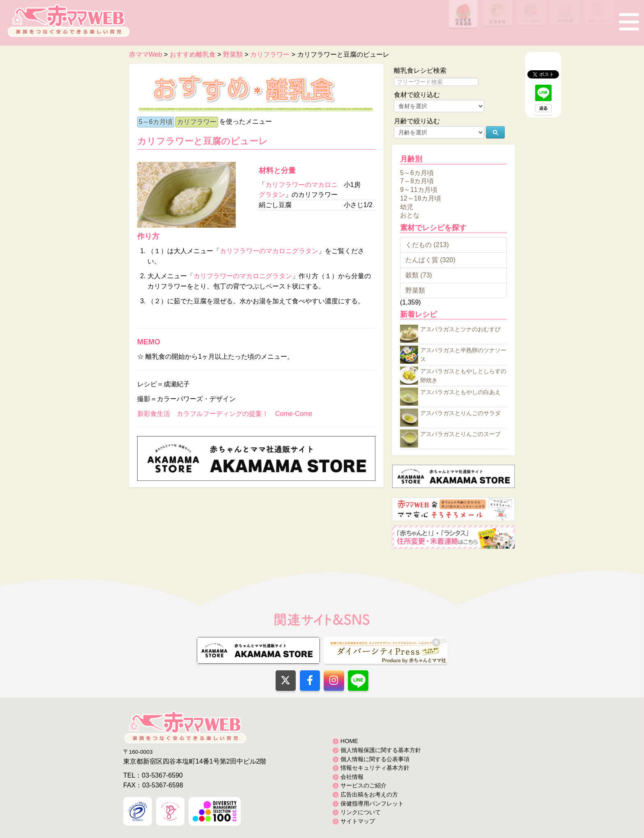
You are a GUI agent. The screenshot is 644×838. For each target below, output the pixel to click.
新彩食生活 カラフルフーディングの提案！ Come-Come (225, 414)
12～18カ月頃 (421, 198)
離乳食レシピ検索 (420, 70)
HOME (349, 741)
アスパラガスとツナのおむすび (460, 330)
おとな (410, 215)
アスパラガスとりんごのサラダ (460, 413)
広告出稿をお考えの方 (369, 794)
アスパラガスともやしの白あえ (460, 392)
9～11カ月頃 (419, 190)
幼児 (407, 207)
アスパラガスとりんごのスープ (460, 434)
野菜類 (415, 290)
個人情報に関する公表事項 (375, 759)
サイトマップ (358, 821)
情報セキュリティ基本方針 (375, 768)
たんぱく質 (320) (430, 260)
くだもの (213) (427, 245)
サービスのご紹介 (363, 785)
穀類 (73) (419, 275)
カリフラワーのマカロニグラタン (269, 251)
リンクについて (361, 812)
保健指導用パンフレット (372, 803)
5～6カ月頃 (156, 122)
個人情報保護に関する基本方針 (381, 750)
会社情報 (352, 777)
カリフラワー (197, 122)
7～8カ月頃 (417, 181)
